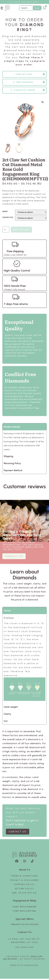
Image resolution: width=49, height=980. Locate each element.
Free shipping (15, 252)
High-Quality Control (17, 272)
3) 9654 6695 (31, 2)
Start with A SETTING (24, 912)
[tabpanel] (24, 660)
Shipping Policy (24, 886)
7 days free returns (16, 305)
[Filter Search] (30, 8)
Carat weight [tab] (11, 708)
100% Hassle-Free (15, 287)
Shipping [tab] (8, 458)
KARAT (5, 213)
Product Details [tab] (12, 428)
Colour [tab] (7, 612)
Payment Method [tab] (13, 472)
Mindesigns (32, 967)
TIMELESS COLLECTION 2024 (25, 926)
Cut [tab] (6, 722)
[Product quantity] (6, 231)
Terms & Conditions (24, 877)
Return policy (25, 890)
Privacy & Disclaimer (24, 881)
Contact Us (24, 933)
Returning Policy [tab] (12, 465)
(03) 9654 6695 (24, 949)
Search (37, 8)
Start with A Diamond (24, 908)
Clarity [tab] (7, 715)
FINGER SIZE (8, 219)
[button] (2, 8)
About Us (24, 871)
